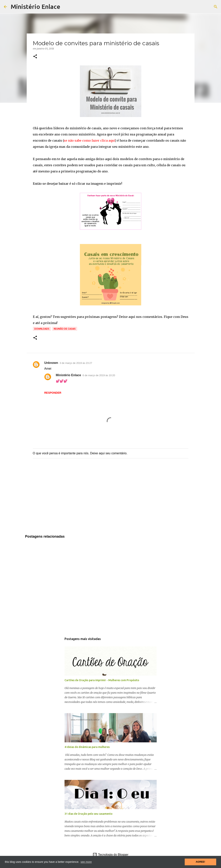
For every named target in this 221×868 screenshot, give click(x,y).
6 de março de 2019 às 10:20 (99, 375)
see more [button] (86, 862)
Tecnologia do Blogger (110, 855)
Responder (53, 393)
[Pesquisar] (216, 7)
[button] (35, 57)
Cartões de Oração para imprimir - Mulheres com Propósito (102, 680)
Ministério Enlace (36, 7)
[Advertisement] (111, 500)
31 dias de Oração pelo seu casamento (89, 814)
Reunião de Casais (65, 329)
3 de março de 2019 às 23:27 (76, 363)
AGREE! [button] (200, 862)
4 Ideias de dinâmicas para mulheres (87, 747)
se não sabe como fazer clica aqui (89, 140)
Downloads (42, 329)
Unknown (51, 363)
